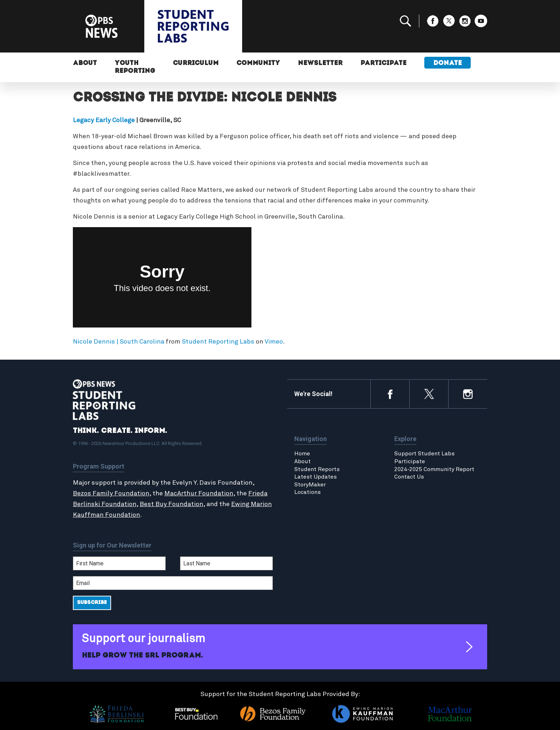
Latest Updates (316, 477)
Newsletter (320, 63)
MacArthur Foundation (199, 494)
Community (258, 63)
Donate (447, 63)
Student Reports (317, 469)
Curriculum (196, 63)
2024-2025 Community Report (434, 469)
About (85, 63)
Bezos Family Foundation (111, 494)
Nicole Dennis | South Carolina (119, 342)
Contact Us (409, 477)
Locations (307, 492)
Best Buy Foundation (171, 504)
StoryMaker (310, 485)
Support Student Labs (424, 454)
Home (302, 454)
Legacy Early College (104, 120)
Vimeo (274, 342)
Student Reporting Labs (218, 342)
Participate (383, 63)
